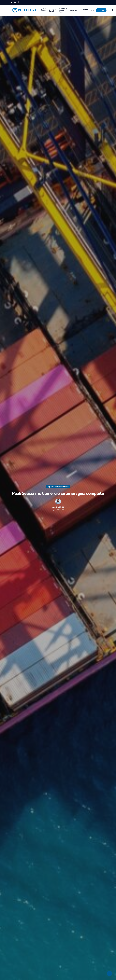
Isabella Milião (58, 507)
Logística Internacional (58, 486)
